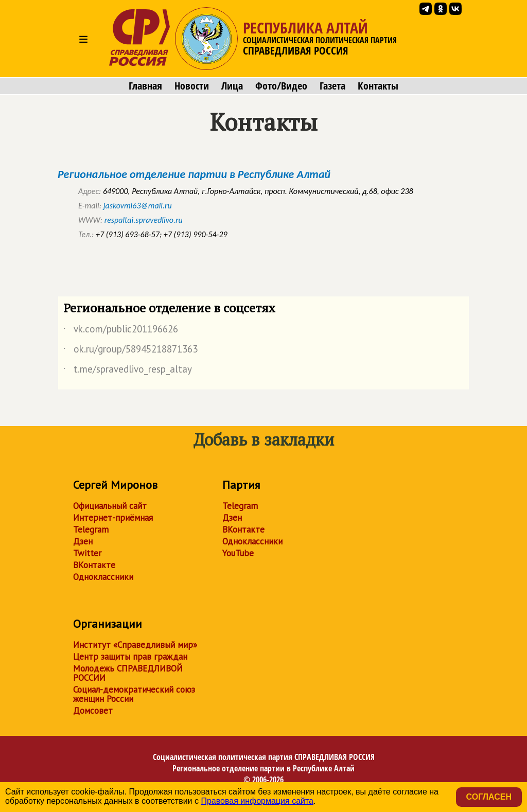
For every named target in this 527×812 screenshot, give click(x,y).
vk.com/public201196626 (121, 331)
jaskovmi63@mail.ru (138, 206)
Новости (192, 86)
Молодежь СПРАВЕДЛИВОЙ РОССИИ (128, 673)
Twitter (87, 553)
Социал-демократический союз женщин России (134, 694)
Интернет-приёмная (113, 518)
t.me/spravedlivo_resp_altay (128, 371)
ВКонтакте (94, 565)
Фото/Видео (281, 86)
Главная (145, 86)
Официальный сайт (110, 506)
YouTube (238, 553)
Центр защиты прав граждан (130, 657)
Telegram (91, 529)
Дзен (83, 541)
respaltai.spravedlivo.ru (144, 220)
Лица (232, 86)
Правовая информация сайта (257, 801)
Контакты (378, 86)
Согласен (489, 797)
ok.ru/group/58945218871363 (130, 351)
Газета (332, 86)
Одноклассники (103, 577)
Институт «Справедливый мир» (135, 645)
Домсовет (93, 711)
